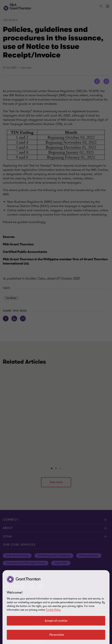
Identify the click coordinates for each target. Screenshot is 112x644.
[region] (56, 607)
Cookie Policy (53, 610)
